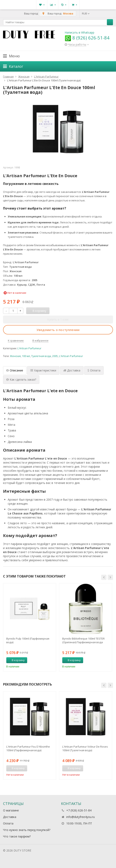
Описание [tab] (15, 370)
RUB (86, 13)
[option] (30, 627)
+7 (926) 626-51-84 (79, 810)
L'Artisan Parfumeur (29, 348)
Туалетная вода (41, 356)
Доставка (10, 817)
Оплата (8, 823)
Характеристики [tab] (43, 370)
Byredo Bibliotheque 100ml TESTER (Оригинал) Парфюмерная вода (83, 640)
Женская (15, 356)
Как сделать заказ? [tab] (21, 379)
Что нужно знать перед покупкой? (27, 830)
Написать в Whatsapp (79, 32)
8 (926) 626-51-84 (87, 38)
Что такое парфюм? (17, 836)
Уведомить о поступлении (58, 330)
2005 (55, 356)
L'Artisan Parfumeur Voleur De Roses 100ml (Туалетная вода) (85, 748)
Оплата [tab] (94, 370)
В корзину (16, 660)
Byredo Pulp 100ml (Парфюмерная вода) (28, 640)
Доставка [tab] (72, 370)
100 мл (26, 356)
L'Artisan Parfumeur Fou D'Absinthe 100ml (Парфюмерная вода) (28, 748)
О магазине (11, 810)
